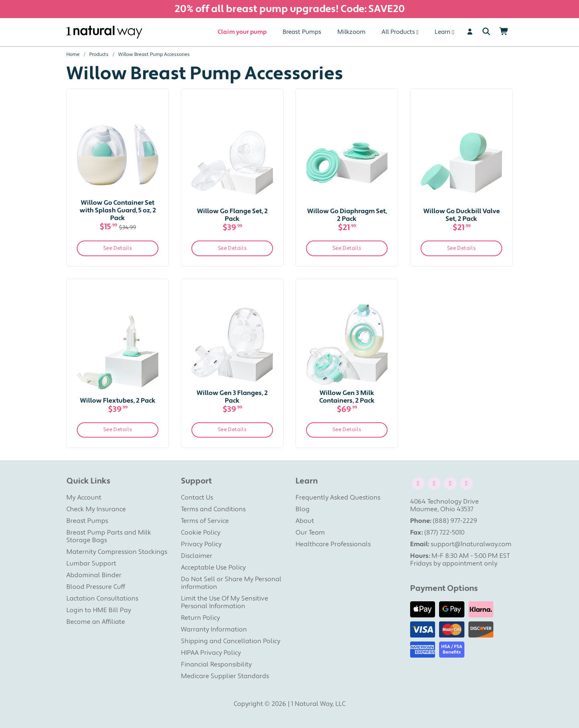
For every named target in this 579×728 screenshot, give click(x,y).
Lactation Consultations (102, 598)
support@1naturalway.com (471, 544)
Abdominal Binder (94, 575)
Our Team (310, 533)
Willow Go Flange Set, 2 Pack (232, 215)
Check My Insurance (96, 509)
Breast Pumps (302, 32)
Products (99, 54)
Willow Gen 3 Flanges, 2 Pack (232, 397)
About (305, 521)
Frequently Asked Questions (338, 498)
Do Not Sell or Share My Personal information (231, 583)
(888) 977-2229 (455, 521)
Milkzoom (351, 32)
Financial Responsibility (216, 664)
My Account (84, 498)
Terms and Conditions (213, 509)
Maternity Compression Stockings (117, 552)
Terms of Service (205, 521)
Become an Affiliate (96, 622)
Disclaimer (197, 556)
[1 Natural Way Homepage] (104, 32)
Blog (303, 509)
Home (73, 54)
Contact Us (197, 498)
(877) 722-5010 (444, 533)
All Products (398, 32)
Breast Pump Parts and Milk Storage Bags (109, 536)
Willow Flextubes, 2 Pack (118, 401)
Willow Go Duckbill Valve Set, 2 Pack (462, 215)
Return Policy (200, 618)
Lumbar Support (91, 563)
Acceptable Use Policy (213, 568)
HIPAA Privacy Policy (211, 653)
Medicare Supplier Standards (225, 676)
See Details (118, 248)
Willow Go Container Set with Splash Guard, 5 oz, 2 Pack (118, 210)
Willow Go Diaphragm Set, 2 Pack (347, 215)
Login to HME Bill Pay (99, 610)
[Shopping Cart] (504, 32)
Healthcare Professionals (333, 544)
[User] (470, 32)
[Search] (486, 32)
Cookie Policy (201, 533)
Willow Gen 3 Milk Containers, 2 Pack (347, 397)
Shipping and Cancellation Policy (231, 641)
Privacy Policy (201, 544)
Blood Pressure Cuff (96, 587)
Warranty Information (214, 629)
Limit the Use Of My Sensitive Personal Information (225, 602)
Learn (442, 32)
